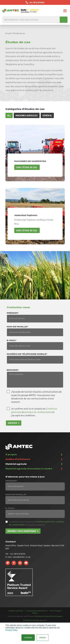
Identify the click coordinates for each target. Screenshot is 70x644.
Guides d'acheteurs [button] (18, 459)
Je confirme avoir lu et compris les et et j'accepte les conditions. (34, 412)
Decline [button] (43, 638)
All (9, 115)
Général (47, 115)
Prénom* (13, 313)
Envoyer (12, 423)
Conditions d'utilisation (31, 620)
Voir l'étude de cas (27, 167)
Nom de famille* (17, 327)
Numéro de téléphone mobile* (27, 354)
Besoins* (13, 370)
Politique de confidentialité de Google (48, 616)
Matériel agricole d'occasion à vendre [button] (29, 469)
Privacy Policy (11, 630)
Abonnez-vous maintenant (22, 531)
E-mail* (12, 341)
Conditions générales (45, 522)
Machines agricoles (27, 115)
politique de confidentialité (38, 412)
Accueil (8, 33)
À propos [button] (11, 454)
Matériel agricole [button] (16, 464)
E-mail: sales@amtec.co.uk (18, 557)
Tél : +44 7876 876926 (15, 554)
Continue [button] (28, 638)
